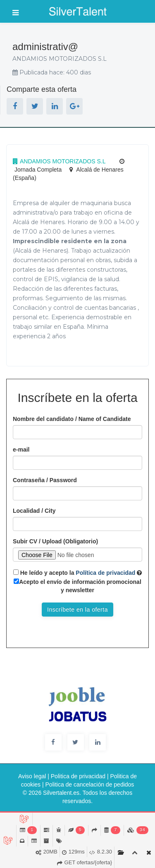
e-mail (21, 450)
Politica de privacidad (78, 776)
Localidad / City (34, 511)
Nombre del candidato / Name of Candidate (72, 419)
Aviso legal (32, 776)
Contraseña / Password (45, 480)
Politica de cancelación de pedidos (90, 784)
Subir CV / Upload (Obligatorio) (55, 541)
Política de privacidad (105, 573)
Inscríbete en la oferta (77, 610)
